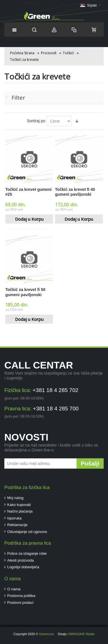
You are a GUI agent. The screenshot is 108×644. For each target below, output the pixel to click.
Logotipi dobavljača (23, 567)
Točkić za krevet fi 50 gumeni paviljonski (25, 292)
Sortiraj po (36, 121)
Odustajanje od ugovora (27, 532)
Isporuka (14, 518)
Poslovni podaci (20, 603)
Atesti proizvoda (21, 560)
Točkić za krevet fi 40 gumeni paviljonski (75, 192)
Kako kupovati (19, 505)
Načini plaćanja (20, 511)
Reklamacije (17, 525)
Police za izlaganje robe (27, 553)
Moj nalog (15, 498)
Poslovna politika (21, 596)
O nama (14, 589)
